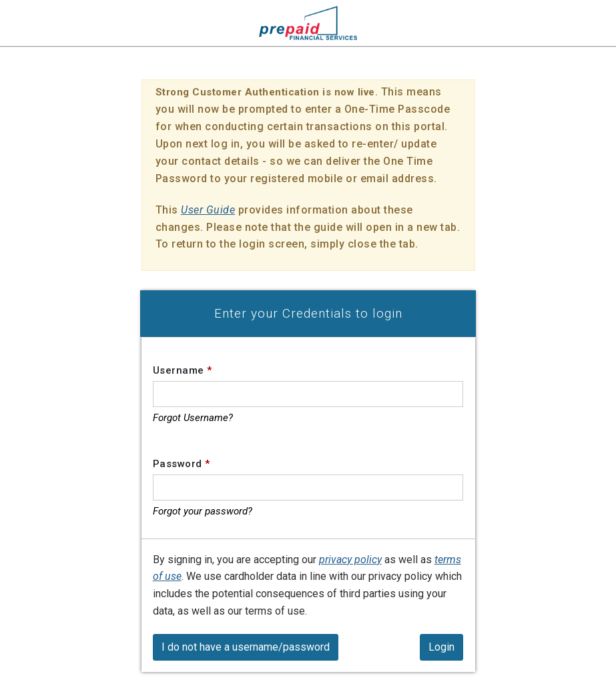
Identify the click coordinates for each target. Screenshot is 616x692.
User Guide (208, 210)
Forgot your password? (203, 511)
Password (182, 464)
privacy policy (350, 560)
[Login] (441, 647)
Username (183, 370)
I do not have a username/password (246, 647)
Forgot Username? (193, 418)
